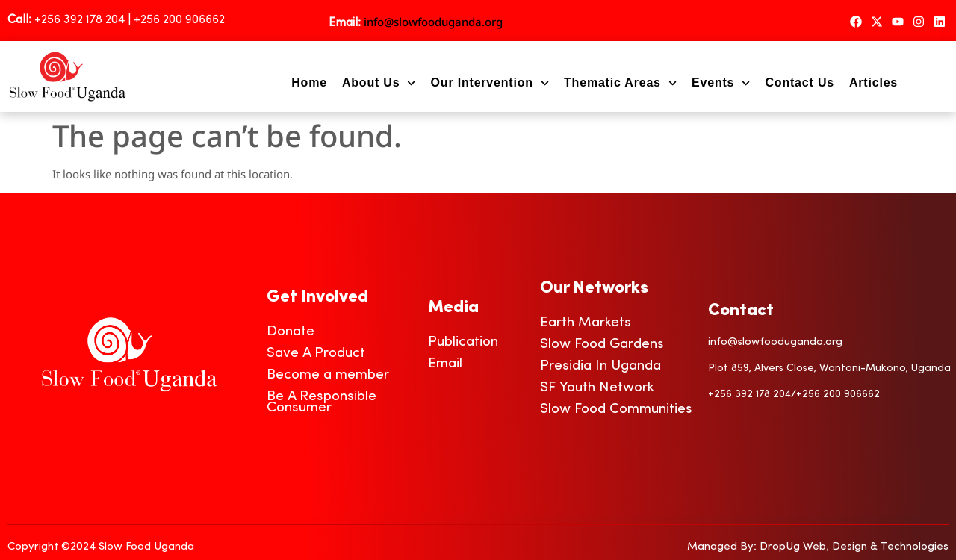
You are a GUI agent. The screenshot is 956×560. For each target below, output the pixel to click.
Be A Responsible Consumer (322, 402)
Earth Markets (586, 323)
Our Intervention (490, 83)
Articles (873, 83)
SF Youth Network (597, 388)
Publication (463, 342)
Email (445, 364)
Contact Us (799, 83)
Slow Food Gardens (602, 345)
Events (721, 83)
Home (309, 83)
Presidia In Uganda (600, 366)
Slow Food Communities (616, 410)
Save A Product (316, 354)
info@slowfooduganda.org (433, 22)
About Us (379, 83)
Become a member (328, 375)
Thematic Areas (620, 83)
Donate (291, 332)
